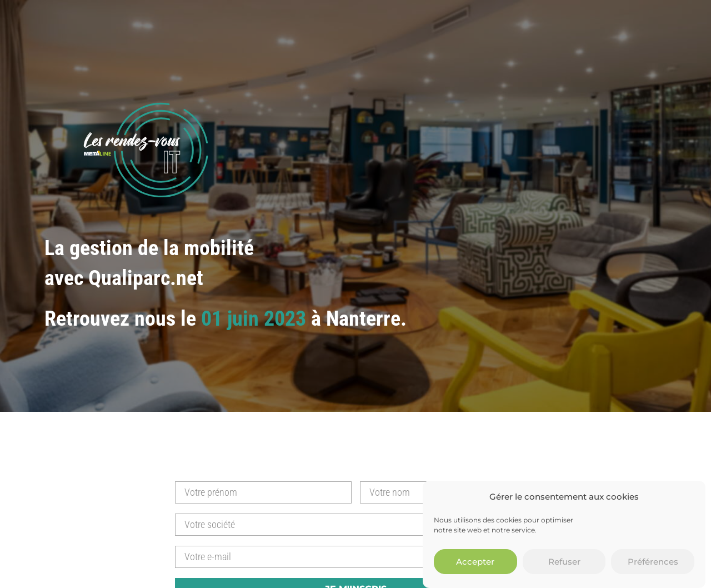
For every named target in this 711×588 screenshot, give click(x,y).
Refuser (564, 564)
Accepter (475, 564)
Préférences (653, 564)
